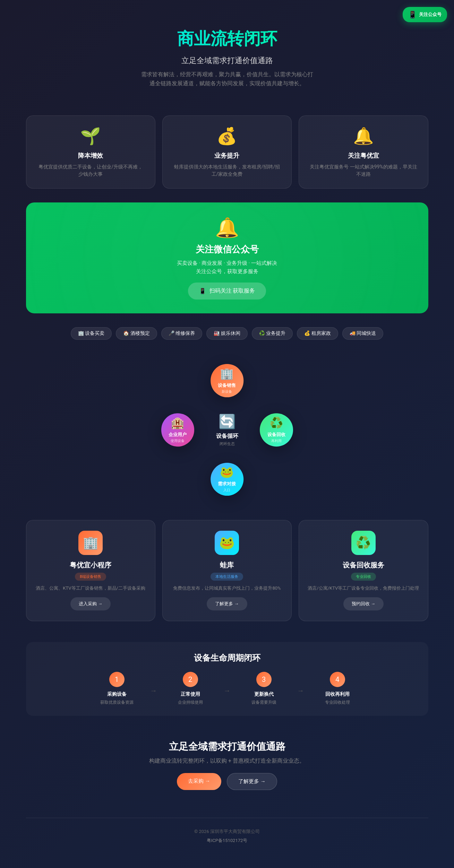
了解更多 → (252, 781)
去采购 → (199, 781)
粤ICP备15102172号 (227, 840)
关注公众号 (425, 15)
